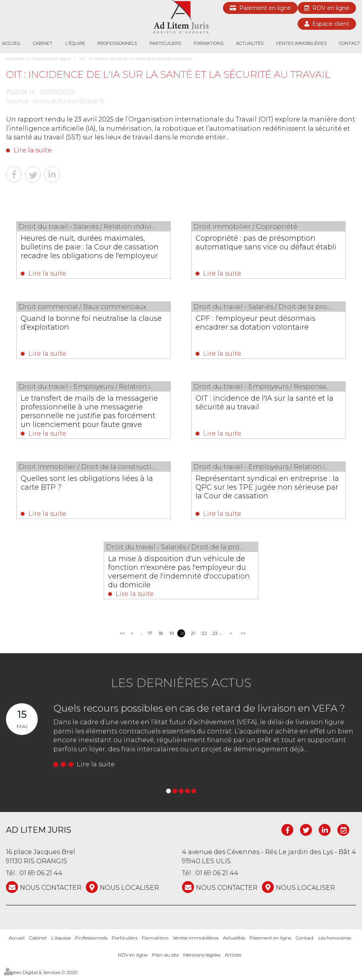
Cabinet (43, 43)
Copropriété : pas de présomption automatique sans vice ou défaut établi (261, 247)
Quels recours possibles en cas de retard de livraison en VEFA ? (199, 713)
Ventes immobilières (301, 43)
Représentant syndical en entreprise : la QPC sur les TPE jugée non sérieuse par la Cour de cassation (267, 490)
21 (193, 638)
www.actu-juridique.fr (69, 101)
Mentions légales (202, 959)
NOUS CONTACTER (51, 892)
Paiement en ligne (265, 8)
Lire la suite (33, 150)
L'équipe (75, 43)
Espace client (331, 24)
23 (215, 638)
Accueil (11, 43)
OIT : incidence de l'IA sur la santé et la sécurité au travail (136, 59)
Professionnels (117, 43)
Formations (208, 43)
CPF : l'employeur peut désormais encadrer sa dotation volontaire (261, 324)
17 (150, 638)
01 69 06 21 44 (41, 877)
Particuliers (165, 43)
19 (171, 638)
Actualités (250, 43)
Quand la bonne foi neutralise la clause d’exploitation (84, 324)
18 (161, 638)
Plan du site (165, 959)
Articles (233, 959)
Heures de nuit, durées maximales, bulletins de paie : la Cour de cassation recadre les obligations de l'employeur (91, 251)
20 (183, 638)
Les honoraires (335, 942)
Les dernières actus (181, 687)
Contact (349, 43)
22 (204, 638)
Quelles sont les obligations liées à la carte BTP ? (92, 486)
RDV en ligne (331, 8)
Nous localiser (129, 892)
